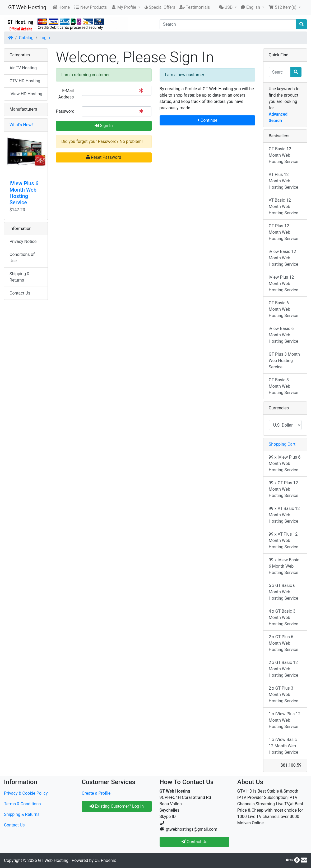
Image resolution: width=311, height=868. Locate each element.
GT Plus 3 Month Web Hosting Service (284, 361)
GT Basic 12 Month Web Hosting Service (284, 155)
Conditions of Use (22, 258)
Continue (207, 120)
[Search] (228, 24)
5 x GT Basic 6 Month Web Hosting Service (284, 592)
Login (45, 38)
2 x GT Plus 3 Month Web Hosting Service (284, 695)
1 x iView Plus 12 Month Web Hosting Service (285, 720)
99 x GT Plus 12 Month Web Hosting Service (284, 489)
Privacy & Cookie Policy (26, 793)
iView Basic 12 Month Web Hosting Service (284, 258)
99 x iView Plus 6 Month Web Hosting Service (285, 464)
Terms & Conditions (22, 804)
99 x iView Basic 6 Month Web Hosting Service (284, 566)
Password (65, 111)
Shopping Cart (282, 444)
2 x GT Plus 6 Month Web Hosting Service (284, 643)
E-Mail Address (66, 94)
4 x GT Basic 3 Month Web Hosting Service (284, 618)
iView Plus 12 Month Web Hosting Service (284, 284)
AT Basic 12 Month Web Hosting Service (284, 207)
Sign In (104, 126)
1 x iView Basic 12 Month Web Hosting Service (284, 746)
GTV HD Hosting (25, 81)
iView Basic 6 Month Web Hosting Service (284, 335)
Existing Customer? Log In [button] (117, 806)
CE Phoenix (105, 860)
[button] (126, 7)
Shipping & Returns (20, 277)
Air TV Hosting (23, 68)
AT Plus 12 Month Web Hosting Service (284, 181)
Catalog (26, 38)
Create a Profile (96, 793)
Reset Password (104, 157)
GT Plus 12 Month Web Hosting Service (284, 232)
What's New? (22, 125)
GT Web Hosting (27, 7)
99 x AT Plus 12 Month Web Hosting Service (284, 541)
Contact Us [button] (194, 842)
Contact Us (20, 293)
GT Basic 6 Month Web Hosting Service (284, 309)
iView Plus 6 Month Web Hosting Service (24, 193)
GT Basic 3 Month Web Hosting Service (284, 386)
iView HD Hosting (26, 94)
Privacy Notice (23, 241)
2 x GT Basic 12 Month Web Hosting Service (284, 669)
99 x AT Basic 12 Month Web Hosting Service (284, 515)
